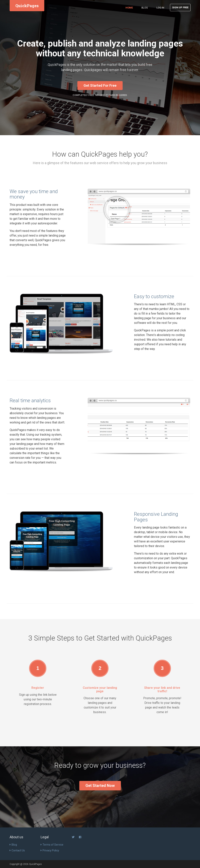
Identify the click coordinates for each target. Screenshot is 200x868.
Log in (160, 8)
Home (129, 8)
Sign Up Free (180, 7)
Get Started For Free (100, 85)
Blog (145, 8)
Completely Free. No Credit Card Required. (100, 95)
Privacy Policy (50, 850)
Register (38, 688)
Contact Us (17, 850)
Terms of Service (52, 845)
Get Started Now (100, 786)
